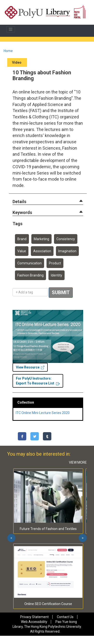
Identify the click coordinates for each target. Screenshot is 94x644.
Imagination (67, 251)
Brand (22, 239)
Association (42, 251)
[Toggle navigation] (11, 29)
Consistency (66, 239)
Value (22, 251)
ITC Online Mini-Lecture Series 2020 (43, 413)
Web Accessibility (34, 622)
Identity (57, 275)
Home (8, 51)
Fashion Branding (30, 275)
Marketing (41, 239)
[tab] (48, 202)
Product (55, 263)
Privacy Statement (34, 617)
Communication (30, 263)
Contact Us (65, 617)
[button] (19, 202)
